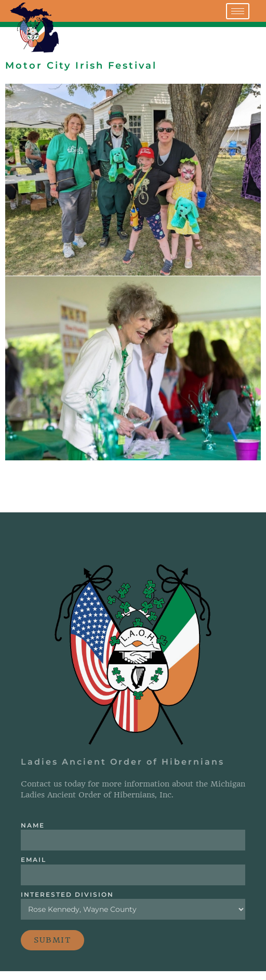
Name (33, 825)
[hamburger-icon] (238, 11)
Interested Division (67, 894)
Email (34, 860)
